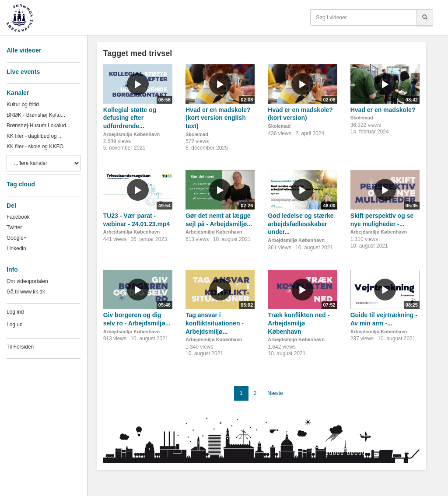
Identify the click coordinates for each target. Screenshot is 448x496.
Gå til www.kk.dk (26, 292)
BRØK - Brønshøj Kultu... (36, 115)
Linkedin (16, 248)
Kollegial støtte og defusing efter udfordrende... (130, 118)
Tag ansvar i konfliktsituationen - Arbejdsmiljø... (215, 323)
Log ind (15, 312)
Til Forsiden (20, 347)
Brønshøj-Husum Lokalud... (38, 126)
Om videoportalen (27, 281)
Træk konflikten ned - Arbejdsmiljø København (299, 323)
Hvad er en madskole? (383, 110)
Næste (275, 393)
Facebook (18, 217)
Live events (23, 72)
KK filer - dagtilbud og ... (35, 136)
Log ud (15, 325)
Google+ (17, 238)
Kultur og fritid (23, 105)
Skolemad (197, 134)
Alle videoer (24, 50)
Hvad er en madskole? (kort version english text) (218, 118)
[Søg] (425, 17)
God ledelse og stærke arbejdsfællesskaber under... (301, 224)
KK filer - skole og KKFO (35, 147)
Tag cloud (21, 184)
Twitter (14, 227)
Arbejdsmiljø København (132, 134)
